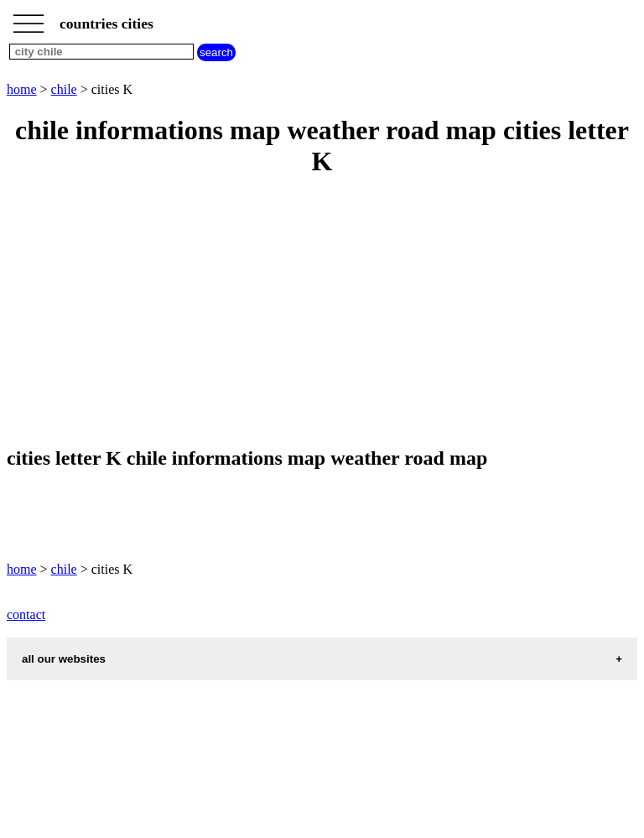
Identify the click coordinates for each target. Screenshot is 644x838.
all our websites (64, 659)
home (22, 89)
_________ (29, 18)
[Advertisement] (322, 313)
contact (26, 614)
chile (64, 89)
